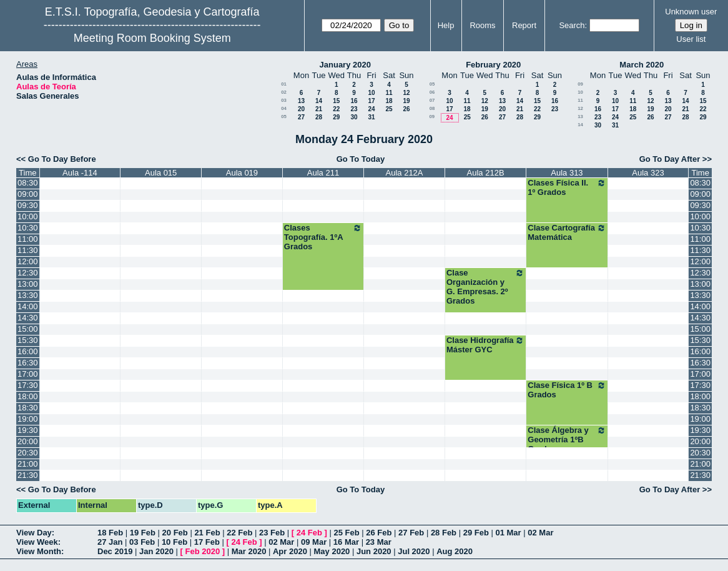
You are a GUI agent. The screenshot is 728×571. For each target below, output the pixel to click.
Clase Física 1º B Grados (567, 390)
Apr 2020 (290, 551)
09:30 (28, 205)
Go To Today (361, 159)
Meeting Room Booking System (152, 38)
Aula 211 (323, 173)
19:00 (28, 419)
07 (432, 100)
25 (389, 109)
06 (432, 92)
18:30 (28, 408)
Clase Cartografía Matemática (567, 232)
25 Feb (346, 533)
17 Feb (207, 542)
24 (371, 109)
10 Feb (175, 542)
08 (432, 108)
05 (284, 117)
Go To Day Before (62, 159)
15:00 (28, 329)
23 (354, 109)
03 (284, 100)
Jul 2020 (414, 551)
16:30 (28, 363)
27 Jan (110, 542)
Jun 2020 (374, 551)
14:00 (28, 306)
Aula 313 (567, 173)
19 (406, 101)
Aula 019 (242, 173)
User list (691, 39)
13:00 (28, 284)
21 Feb (207, 533)
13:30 (28, 295)
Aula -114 (80, 173)
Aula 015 (161, 173)
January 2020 (345, 65)
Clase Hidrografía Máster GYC (485, 345)
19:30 (28, 430)
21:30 (28, 475)
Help (446, 25)
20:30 (28, 453)
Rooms (482, 25)
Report (524, 25)
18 (389, 101)
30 (354, 117)
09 (432, 117)
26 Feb (379, 533)
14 (319, 101)
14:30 (28, 318)
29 (336, 117)
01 (284, 84)
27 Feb (411, 533)
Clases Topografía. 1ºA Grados (323, 237)
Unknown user (691, 12)
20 (301, 109)
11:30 (28, 250)
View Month (39, 551)
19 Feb (143, 533)
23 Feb (272, 533)
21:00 (28, 464)
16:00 (28, 351)
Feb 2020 (203, 551)
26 (406, 109)
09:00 (28, 194)
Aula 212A (405, 173)
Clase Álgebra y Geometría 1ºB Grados (567, 439)
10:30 (28, 228)
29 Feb (476, 533)
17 (371, 101)
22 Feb (239, 533)
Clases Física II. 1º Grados (567, 187)
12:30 (28, 273)
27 (301, 117)
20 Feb (175, 533)
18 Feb (110, 533)
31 (371, 117)
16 (354, 101)
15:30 (28, 340)
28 (319, 117)
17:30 (28, 385)
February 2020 (493, 65)
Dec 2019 (115, 551)
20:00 (28, 441)
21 (319, 109)
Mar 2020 (249, 551)
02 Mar (540, 533)
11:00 (28, 239)
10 (371, 93)
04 (284, 108)
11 (389, 93)
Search (572, 25)
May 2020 (332, 551)
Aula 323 (648, 173)
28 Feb (444, 533)
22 (336, 109)
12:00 (28, 261)
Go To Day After (670, 159)
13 (301, 101)
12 (406, 93)
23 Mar (379, 542)
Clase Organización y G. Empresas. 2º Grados (485, 287)
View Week (37, 542)
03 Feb (142, 542)
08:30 (28, 183)
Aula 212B (486, 173)
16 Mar (346, 542)
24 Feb (309, 533)
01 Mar (508, 533)
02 (284, 92)
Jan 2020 (156, 551)
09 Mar (314, 542)
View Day (34, 533)
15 (336, 101)
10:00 (28, 216)
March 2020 (642, 65)
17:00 (28, 374)
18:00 (28, 396)
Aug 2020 (455, 551)
